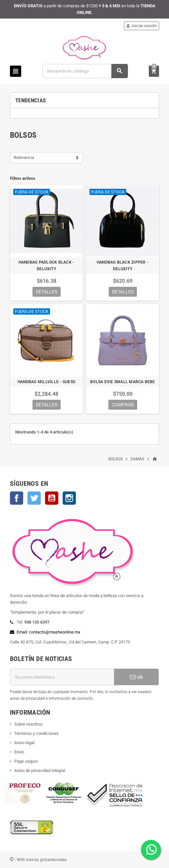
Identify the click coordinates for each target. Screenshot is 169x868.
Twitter (34, 498)
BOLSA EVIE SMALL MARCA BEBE (122, 382)
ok (137, 677)
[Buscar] (85, 71)
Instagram (69, 498)
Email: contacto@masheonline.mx (48, 632)
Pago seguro (26, 761)
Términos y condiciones (36, 733)
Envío (19, 752)
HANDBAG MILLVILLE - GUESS (46, 382)
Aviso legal (24, 743)
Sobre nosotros (28, 724)
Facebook (17, 498)
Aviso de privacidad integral (40, 770)
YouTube (52, 498)
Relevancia (24, 157)
